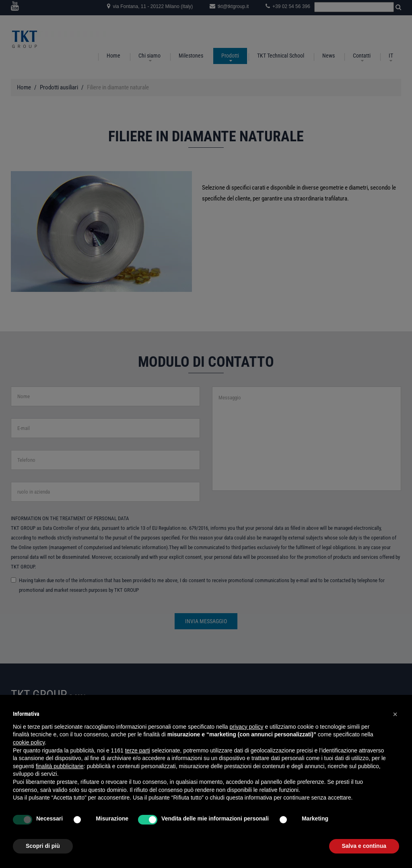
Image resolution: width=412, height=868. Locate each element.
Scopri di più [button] (43, 846)
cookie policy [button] (29, 742)
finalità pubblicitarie (60, 766)
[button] (395, 714)
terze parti (138, 750)
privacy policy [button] (247, 727)
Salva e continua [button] (364, 846)
